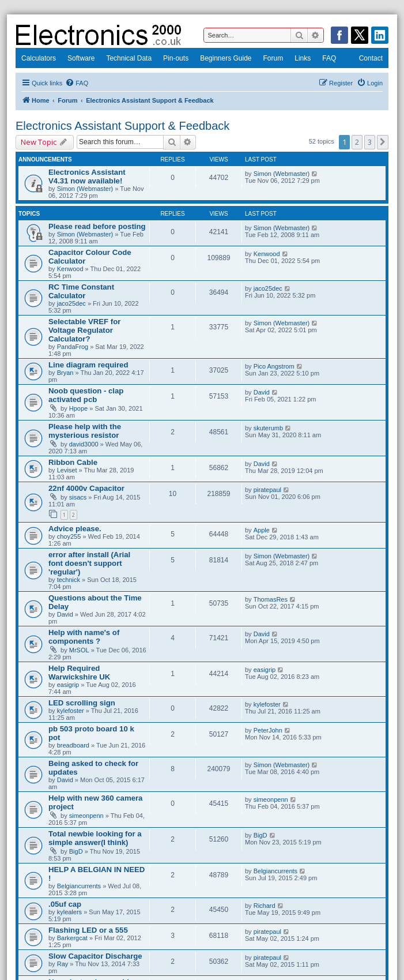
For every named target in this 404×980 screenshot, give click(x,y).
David (262, 392)
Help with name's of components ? (84, 637)
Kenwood (70, 269)
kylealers (69, 912)
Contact (371, 58)
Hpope (78, 408)
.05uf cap (65, 904)
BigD (76, 851)
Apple (262, 530)
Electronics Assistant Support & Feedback (122, 126)
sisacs (78, 497)
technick (69, 580)
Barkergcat (72, 938)
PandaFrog (73, 347)
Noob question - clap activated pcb (86, 395)
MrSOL (79, 650)
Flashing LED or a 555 (88, 930)
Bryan (65, 373)
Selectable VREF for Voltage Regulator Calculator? (84, 330)
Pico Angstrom (274, 366)
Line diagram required (88, 365)
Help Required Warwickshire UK (79, 673)
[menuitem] (77, 83)
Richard (265, 906)
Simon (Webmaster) (85, 189)
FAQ (329, 58)
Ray (63, 964)
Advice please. (75, 529)
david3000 (84, 444)
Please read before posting (97, 226)
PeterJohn (268, 730)
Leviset (67, 470)
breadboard (73, 745)
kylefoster (71, 711)
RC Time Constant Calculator (81, 291)
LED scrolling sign (82, 703)
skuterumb (268, 428)
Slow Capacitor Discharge (95, 956)
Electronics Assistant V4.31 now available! (87, 177)
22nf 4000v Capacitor (86, 488)
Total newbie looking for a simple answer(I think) (95, 838)
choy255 (69, 536)
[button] (383, 142)
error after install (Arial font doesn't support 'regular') (89, 563)
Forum (273, 58)
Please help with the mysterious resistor (85, 431)
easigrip (68, 685)
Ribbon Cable (73, 462)
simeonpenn (86, 816)
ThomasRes (271, 599)
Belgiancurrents (79, 886)
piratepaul (267, 490)
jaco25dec (71, 303)
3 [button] (370, 142)
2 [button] (357, 142)
